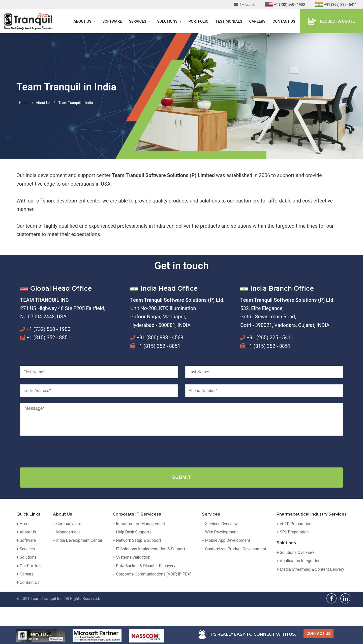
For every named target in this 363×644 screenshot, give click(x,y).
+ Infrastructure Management (139, 524)
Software (112, 21)
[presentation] (58, 452)
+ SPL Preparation (293, 532)
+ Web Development (220, 532)
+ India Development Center (78, 540)
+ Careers (25, 574)
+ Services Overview (220, 524)
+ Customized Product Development (234, 549)
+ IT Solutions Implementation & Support (149, 549)
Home (24, 103)
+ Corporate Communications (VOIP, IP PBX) (152, 574)
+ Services (26, 549)
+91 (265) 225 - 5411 (336, 5)
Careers (257, 21)
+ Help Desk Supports (132, 532)
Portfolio (199, 21)
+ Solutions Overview (295, 552)
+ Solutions (26, 557)
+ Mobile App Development (226, 540)
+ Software (26, 540)
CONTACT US (318, 634)
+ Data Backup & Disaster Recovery (144, 566)
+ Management (66, 532)
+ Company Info (67, 524)
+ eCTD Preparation (294, 524)
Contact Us (284, 21)
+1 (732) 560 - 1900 (285, 5)
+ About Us (26, 532)
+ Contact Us (28, 582)
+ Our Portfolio (29, 566)
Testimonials (229, 21)
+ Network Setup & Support (137, 540)
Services (138, 21)
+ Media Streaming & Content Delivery (310, 569)
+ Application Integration (298, 561)
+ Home (23, 524)
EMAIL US (244, 5)
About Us (83, 21)
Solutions (168, 21)
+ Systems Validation (131, 557)
